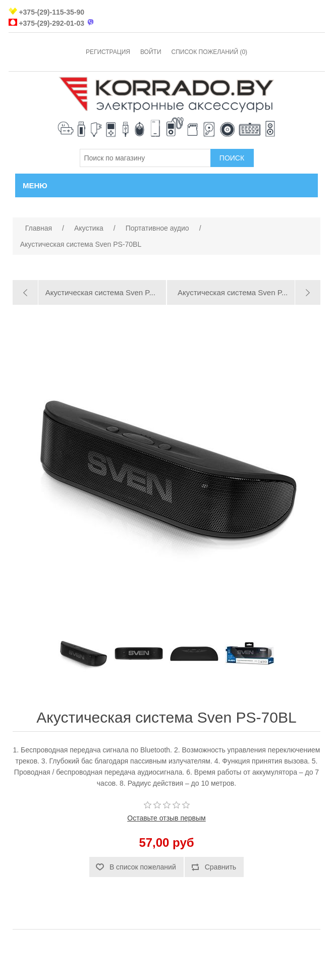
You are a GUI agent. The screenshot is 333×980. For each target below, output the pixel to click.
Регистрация (108, 52)
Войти (151, 52)
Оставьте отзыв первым (166, 818)
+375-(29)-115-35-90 (51, 12)
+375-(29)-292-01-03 (51, 23)
